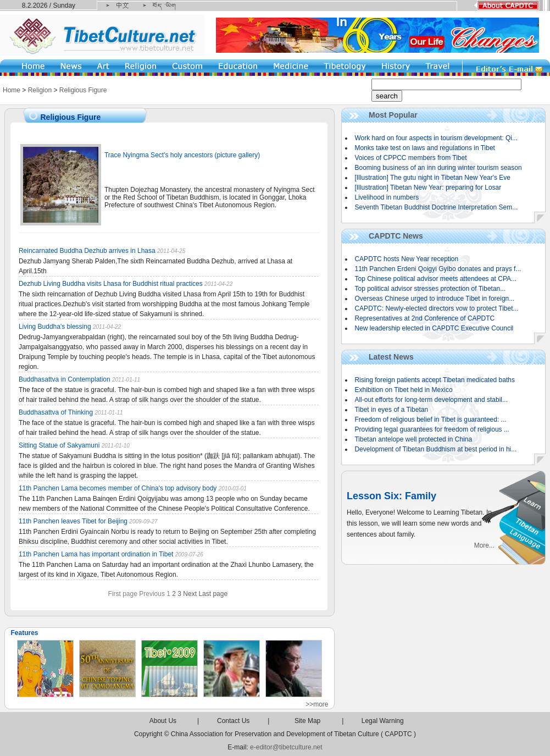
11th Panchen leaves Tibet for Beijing (73, 521)
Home (12, 90)
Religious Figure (83, 90)
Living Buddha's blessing (55, 327)
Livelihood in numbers (387, 197)
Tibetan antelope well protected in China (413, 439)
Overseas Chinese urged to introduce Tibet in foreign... (434, 299)
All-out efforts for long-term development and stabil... (431, 400)
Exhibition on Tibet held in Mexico (403, 390)
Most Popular (393, 115)
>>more (317, 704)
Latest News (391, 357)
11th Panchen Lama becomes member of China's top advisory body (119, 488)
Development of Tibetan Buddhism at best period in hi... (435, 449)
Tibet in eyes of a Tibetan (391, 410)
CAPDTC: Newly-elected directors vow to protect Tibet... (436, 308)
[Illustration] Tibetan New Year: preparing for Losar (428, 187)
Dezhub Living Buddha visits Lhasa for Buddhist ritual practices (111, 284)
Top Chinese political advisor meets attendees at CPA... (435, 279)
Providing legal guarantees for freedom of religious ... (432, 429)
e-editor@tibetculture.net (286, 747)
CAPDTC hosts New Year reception (406, 259)
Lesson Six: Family (391, 496)
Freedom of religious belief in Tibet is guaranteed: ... (430, 420)
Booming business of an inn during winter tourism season (438, 168)
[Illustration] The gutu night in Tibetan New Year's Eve (432, 178)
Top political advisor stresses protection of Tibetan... (430, 289)
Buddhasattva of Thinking (57, 412)
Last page (213, 594)
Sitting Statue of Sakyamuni (59, 445)
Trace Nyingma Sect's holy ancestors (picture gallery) (182, 155)
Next (190, 594)
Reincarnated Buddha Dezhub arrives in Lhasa (88, 251)
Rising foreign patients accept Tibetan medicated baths (435, 380)
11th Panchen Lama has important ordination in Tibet (97, 554)
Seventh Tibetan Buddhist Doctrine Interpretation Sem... (436, 207)
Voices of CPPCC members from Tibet (410, 158)
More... (484, 545)
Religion (40, 90)
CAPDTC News (396, 236)
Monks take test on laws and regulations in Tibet (424, 148)
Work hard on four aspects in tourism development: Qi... (436, 138)
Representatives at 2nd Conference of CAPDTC (424, 318)
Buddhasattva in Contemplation (65, 379)
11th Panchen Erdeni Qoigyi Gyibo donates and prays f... (438, 269)
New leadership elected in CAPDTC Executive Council (434, 328)
